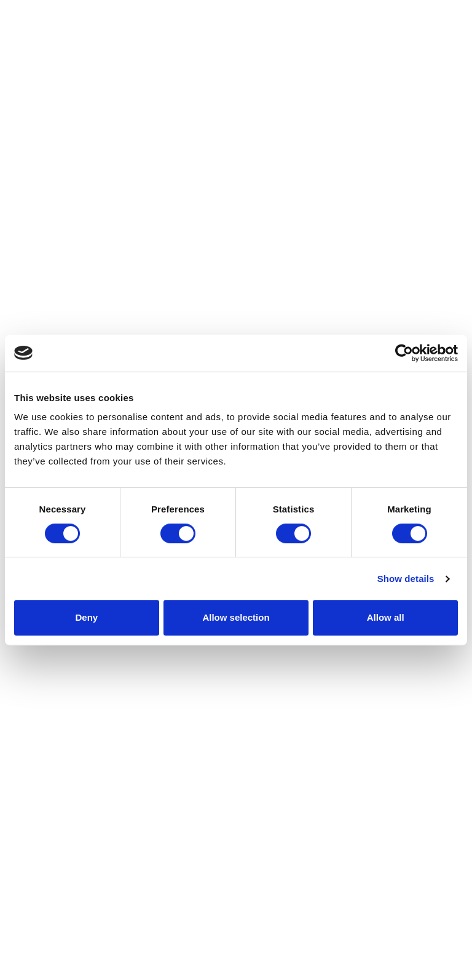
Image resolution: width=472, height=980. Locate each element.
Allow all (386, 617)
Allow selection (236, 617)
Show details (406, 579)
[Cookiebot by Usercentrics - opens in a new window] (404, 353)
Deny (86, 617)
